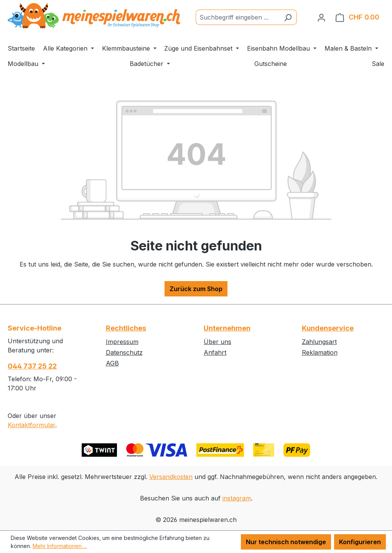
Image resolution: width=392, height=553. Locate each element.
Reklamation (320, 352)
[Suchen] (288, 17)
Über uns (217, 342)
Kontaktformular (31, 425)
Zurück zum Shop (196, 289)
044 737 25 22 (32, 366)
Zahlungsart (319, 342)
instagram (237, 498)
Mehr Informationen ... (60, 546)
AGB (112, 363)
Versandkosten (171, 477)
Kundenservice (328, 328)
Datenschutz (124, 352)
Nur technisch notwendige (286, 542)
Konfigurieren (360, 542)
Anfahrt (215, 352)
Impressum (122, 342)
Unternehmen (227, 328)
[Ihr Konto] (321, 17)
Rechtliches (126, 328)
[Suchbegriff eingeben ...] (237, 17)
